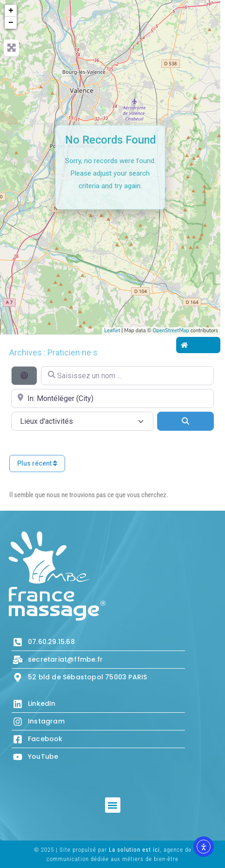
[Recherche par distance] (24, 375)
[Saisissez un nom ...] (127, 376)
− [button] (11, 23)
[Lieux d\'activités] (82, 421)
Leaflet (112, 331)
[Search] (185, 421)
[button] (113, 805)
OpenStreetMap (171, 331)
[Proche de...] (112, 398)
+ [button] (11, 11)
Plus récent (37, 463)
